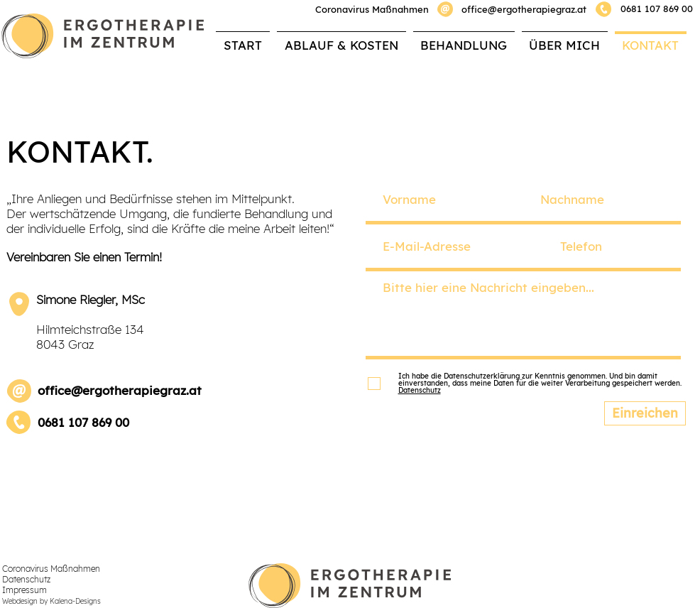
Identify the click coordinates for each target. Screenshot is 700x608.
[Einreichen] (645, 413)
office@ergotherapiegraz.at (524, 9)
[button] (464, 39)
